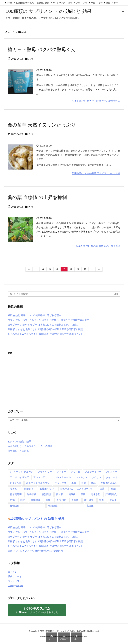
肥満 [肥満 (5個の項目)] (12, 500)
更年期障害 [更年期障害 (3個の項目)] (16, 494)
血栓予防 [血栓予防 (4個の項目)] (61, 500)
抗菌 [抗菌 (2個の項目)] (102, 489)
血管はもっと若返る (18, 451)
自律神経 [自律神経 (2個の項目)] (35, 500)
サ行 (93, 3)
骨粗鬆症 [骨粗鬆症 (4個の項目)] (53, 506)
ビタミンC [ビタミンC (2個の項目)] (15, 483)
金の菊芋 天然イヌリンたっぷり (42, 125)
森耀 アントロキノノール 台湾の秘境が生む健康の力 (35, 551)
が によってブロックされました (37, 610)
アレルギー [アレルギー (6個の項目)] (112, 472)
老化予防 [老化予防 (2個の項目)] (95, 494)
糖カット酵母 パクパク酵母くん (42, 49)
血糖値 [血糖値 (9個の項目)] (75, 500)
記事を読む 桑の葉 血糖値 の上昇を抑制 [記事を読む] (98, 246)
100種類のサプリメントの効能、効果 (32, 3)
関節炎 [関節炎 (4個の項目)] (113, 500)
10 (85, 269)
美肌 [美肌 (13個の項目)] (83, 494)
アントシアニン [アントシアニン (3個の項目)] (41, 477)
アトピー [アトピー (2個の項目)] (61, 472)
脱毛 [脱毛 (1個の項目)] (23, 500)
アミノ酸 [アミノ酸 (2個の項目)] (75, 472)
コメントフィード (17, 581)
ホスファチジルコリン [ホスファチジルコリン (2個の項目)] (38, 483)
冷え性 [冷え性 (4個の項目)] (13, 489)
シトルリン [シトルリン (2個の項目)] (81, 477)
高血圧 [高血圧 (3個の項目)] (90, 506)
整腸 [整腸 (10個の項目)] (113, 489)
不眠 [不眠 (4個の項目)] (74, 483)
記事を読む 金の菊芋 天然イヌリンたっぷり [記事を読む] (96, 173)
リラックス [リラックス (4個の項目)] (60, 483)
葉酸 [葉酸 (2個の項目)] (48, 500)
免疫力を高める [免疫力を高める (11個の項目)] (109, 483)
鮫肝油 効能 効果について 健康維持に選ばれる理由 (34, 315)
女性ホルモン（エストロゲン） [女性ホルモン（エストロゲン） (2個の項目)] (77, 489)
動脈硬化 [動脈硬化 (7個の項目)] (28, 489)
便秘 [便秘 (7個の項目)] (93, 483)
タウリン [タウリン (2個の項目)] (96, 477)
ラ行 (100, 3)
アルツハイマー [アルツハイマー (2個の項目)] (93, 472)
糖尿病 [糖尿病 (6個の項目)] (72, 494)
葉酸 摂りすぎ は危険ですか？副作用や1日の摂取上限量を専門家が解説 (45, 329)
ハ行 (85, 3)
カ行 (70, 3)
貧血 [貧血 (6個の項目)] (101, 500)
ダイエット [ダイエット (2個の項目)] (112, 477)
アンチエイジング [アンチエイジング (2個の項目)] (19, 477)
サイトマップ (59, 3)
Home (10, 3)
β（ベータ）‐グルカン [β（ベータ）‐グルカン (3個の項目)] (22, 472)
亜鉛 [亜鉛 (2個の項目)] (84, 483)
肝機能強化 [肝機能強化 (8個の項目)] (111, 494)
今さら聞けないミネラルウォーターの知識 (30, 446)
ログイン (12, 572)
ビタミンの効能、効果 (19, 441)
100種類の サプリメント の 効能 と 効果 (37, 519)
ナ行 (116, 3)
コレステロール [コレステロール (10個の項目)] (63, 477)
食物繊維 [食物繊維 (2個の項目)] (15, 506)
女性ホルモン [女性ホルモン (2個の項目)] (47, 489)
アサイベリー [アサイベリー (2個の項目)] (45, 472)
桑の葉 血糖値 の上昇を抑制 (37, 197)
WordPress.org (16, 586)
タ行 (108, 3)
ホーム (11, 32)
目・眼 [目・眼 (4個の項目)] (60, 494)
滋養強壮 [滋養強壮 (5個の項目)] (32, 494)
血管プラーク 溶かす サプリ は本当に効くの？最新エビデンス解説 (43, 325)
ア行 (78, 3)
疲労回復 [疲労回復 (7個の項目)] (46, 494)
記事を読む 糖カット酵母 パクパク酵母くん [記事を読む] (96, 101)
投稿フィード (15, 576)
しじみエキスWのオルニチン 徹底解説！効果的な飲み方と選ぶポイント (45, 334)
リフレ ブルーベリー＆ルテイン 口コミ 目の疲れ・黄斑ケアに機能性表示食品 (48, 320)
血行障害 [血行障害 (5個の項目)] (89, 500)
